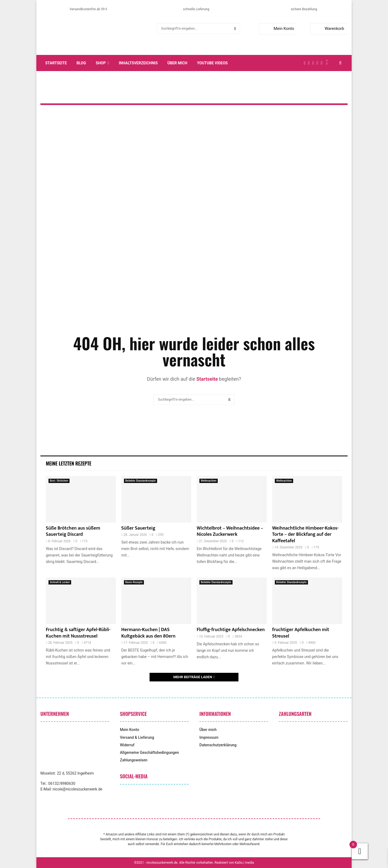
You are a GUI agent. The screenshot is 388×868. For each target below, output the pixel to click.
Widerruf (127, 745)
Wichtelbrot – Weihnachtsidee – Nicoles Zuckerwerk (230, 531)
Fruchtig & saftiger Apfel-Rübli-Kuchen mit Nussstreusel (78, 633)
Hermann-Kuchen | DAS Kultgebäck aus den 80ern (148, 633)
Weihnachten (209, 481)
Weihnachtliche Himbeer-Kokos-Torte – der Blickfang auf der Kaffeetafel (305, 535)
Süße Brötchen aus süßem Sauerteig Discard (73, 531)
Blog (81, 63)
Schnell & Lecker (60, 582)
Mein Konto (278, 29)
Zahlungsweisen (134, 760)
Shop (101, 63)
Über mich (177, 63)
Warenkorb (328, 29)
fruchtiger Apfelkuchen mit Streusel (301, 633)
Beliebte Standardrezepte (141, 481)
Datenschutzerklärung (218, 745)
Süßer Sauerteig (138, 528)
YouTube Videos (212, 63)
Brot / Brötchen (59, 481)
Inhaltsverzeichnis (138, 63)
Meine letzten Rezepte (69, 463)
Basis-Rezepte (134, 582)
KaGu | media (245, 863)
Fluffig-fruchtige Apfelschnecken (231, 630)
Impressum (209, 737)
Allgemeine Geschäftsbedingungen (149, 752)
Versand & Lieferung (137, 737)
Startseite (56, 63)
